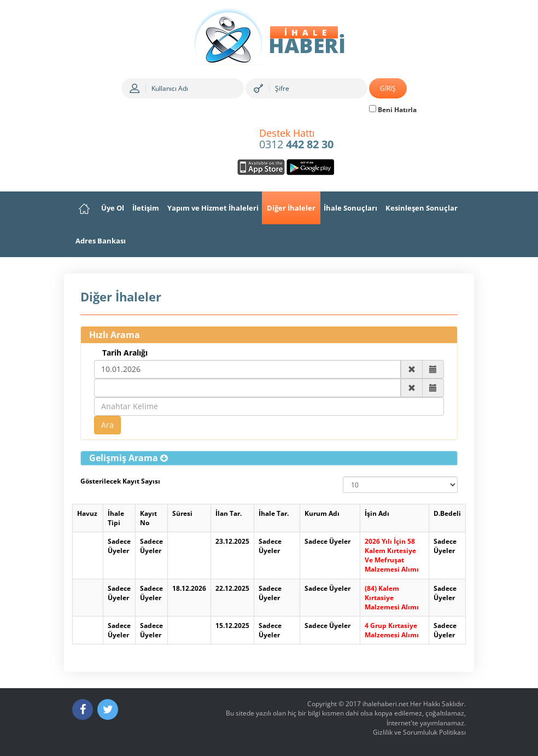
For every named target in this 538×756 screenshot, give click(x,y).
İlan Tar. (229, 513)
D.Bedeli (447, 513)
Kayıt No (148, 518)
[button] (128, 458)
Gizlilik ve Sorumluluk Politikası (419, 732)
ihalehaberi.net (385, 704)
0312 (296, 139)
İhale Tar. (274, 513)
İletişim (146, 208)
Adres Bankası (101, 241)
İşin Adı (377, 513)
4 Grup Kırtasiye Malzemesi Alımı (392, 630)
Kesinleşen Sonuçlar (422, 208)
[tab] (269, 458)
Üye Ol (113, 208)
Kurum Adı (322, 513)
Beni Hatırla (393, 110)
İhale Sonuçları (350, 208)
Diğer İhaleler (291, 208)
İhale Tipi (116, 518)
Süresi (182, 513)
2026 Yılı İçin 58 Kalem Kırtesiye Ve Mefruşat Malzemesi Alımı (392, 555)
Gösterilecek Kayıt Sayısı (120, 481)
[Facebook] (83, 710)
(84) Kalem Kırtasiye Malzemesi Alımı (392, 598)
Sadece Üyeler (119, 546)
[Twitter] (108, 710)
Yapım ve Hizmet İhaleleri (213, 208)
